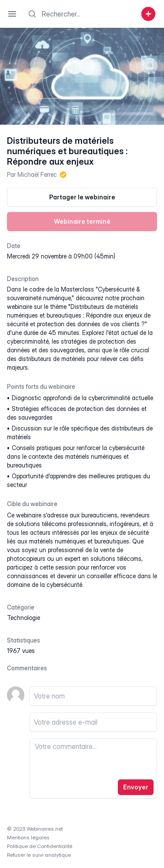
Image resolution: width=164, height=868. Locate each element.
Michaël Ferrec (37, 174)
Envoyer (136, 787)
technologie (23, 618)
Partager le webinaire (82, 197)
